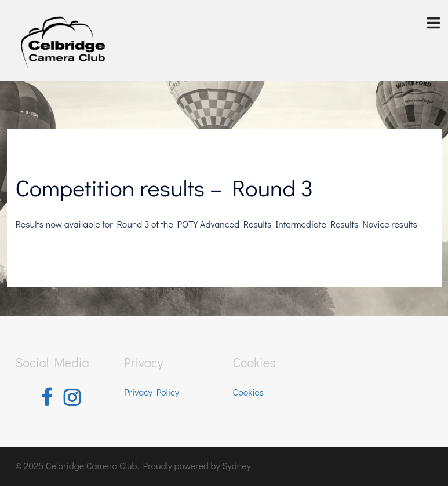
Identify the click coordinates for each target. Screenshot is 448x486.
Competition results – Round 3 (165, 187)
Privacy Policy (152, 392)
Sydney (236, 465)
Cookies (249, 392)
